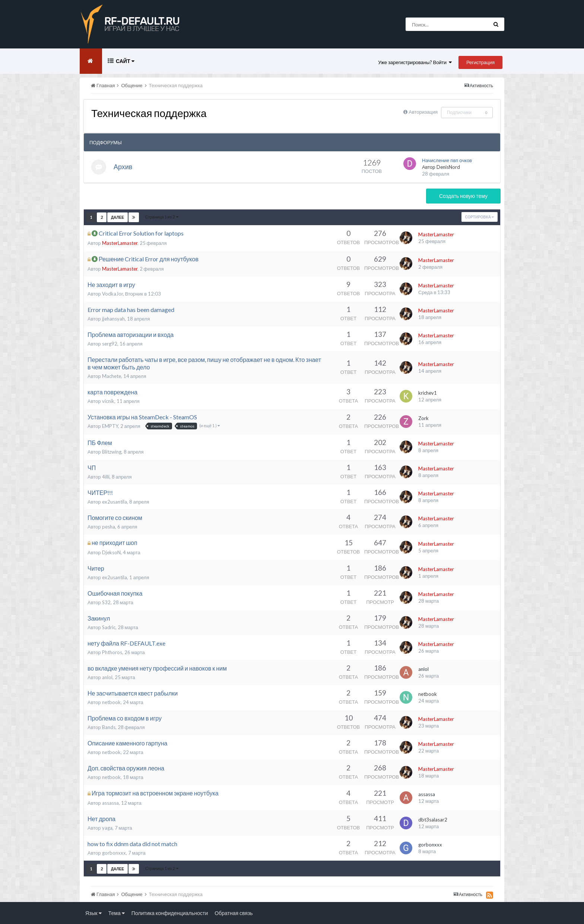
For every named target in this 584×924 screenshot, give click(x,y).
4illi (106, 477)
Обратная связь (234, 913)
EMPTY (110, 426)
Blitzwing (112, 452)
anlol (107, 677)
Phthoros (112, 652)
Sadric (109, 627)
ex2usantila (115, 502)
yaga (107, 828)
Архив (123, 167)
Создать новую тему (463, 196)
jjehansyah (113, 319)
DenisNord (448, 167)
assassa (110, 803)
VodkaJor (112, 294)
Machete (112, 376)
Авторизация (423, 112)
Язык (93, 913)
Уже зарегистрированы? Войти (415, 62)
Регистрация (480, 62)
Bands (109, 727)
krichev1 (428, 393)
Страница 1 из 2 (162, 217)
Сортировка (480, 217)
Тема (117, 913)
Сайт (125, 61)
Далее (118, 217)
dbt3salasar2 (433, 820)
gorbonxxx (114, 853)
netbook (111, 702)
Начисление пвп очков (447, 160)
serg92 (110, 344)
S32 (106, 602)
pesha (109, 527)
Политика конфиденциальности (170, 913)
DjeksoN (111, 552)
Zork (423, 418)
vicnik (108, 401)
